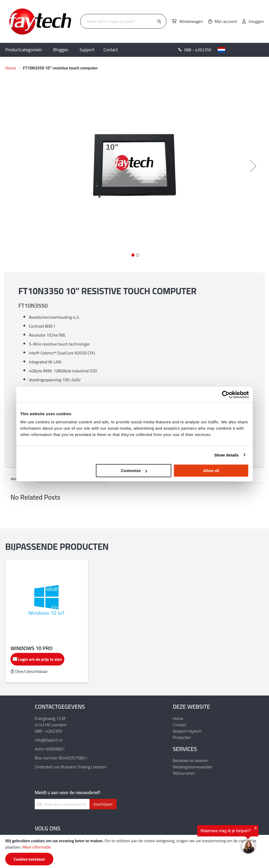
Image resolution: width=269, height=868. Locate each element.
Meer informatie (37, 847)
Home (11, 68)
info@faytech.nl (48, 740)
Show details (227, 455)
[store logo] (41, 21)
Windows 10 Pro (32, 648)
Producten (182, 737)
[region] (204, 840)
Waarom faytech (187, 731)
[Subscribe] (103, 804)
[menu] (134, 50)
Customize (134, 471)
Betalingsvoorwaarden (192, 767)
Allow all (211, 471)
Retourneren (184, 773)
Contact (180, 725)
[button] (242, 50)
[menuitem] (25, 50)
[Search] (159, 22)
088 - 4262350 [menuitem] (198, 50)
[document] (134, 851)
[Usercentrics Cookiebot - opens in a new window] (226, 394)
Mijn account (226, 21)
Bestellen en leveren (190, 760)
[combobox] (123, 21)
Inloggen (256, 21)
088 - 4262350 (48, 731)
